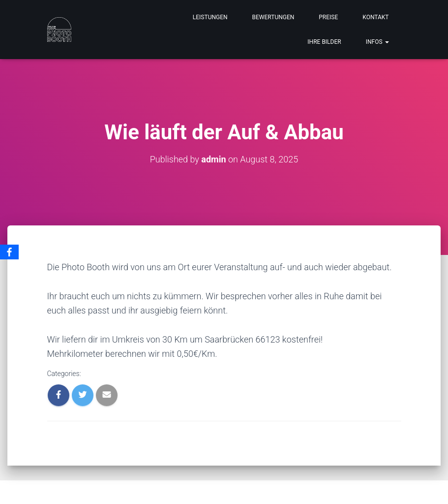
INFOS (377, 42)
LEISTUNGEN (210, 17)
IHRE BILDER (324, 42)
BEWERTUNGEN (273, 17)
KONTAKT (375, 17)
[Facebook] (9, 252)
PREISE (328, 17)
